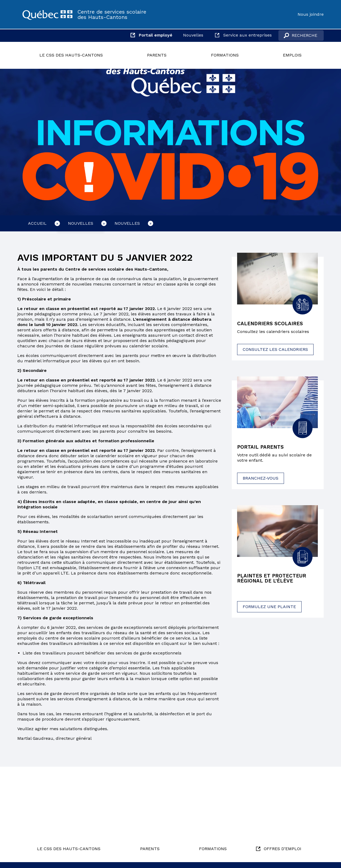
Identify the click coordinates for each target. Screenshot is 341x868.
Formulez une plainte (269, 608)
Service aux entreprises (247, 35)
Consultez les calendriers (275, 350)
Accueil (37, 223)
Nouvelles (193, 35)
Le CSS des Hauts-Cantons (71, 55)
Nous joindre (311, 14)
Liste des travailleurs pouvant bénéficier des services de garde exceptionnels (102, 653)
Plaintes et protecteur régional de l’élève (274, 580)
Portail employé (156, 35)
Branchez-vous (261, 479)
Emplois (292, 55)
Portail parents (262, 448)
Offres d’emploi (283, 849)
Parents (157, 55)
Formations (225, 55)
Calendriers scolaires (272, 324)
